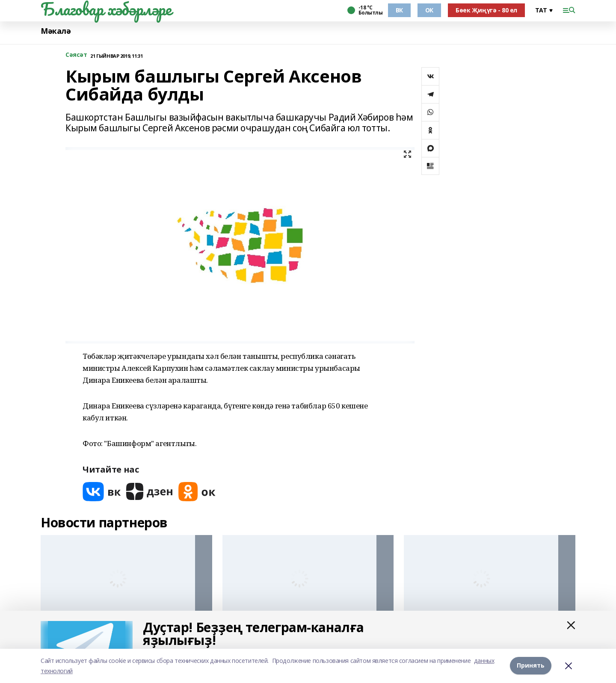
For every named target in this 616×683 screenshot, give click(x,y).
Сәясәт (76, 55)
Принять (531, 666)
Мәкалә (56, 31)
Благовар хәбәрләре (106, 9)
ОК (429, 10)
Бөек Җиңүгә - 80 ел (486, 10)
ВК (399, 10)
